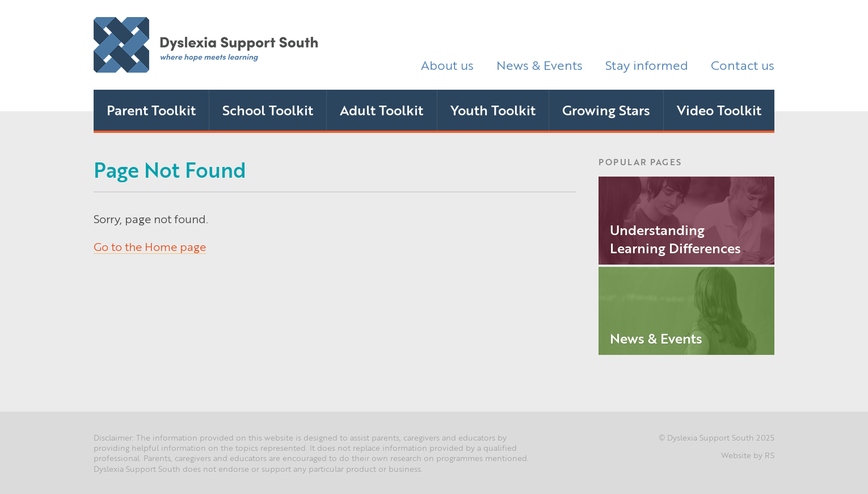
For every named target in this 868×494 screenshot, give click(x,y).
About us (447, 64)
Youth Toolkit (493, 110)
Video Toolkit (719, 110)
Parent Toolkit (151, 110)
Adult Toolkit (382, 110)
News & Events (540, 64)
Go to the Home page (150, 246)
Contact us (743, 64)
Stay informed (647, 64)
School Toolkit (268, 110)
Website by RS (748, 455)
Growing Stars (606, 110)
